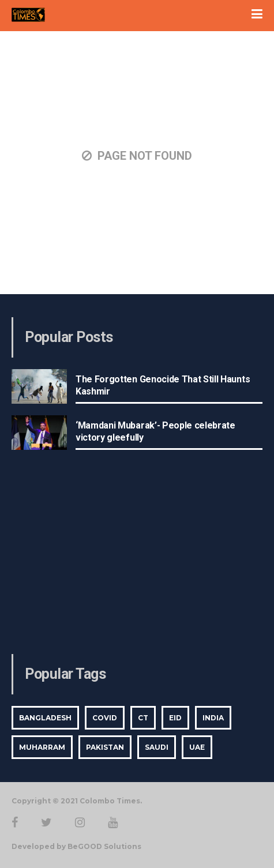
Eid (175, 718)
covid (105, 718)
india (213, 718)
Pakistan (105, 747)
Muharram (42, 747)
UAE (197, 747)
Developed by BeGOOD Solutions (76, 846)
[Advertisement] (137, 557)
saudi (157, 747)
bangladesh (45, 718)
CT (143, 718)
